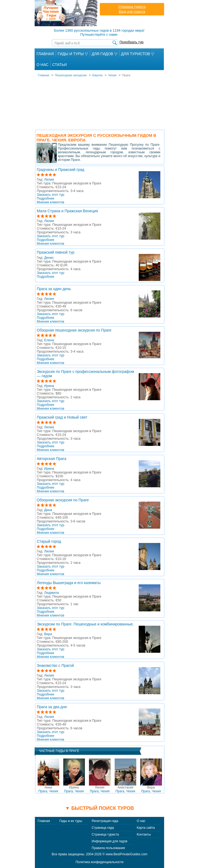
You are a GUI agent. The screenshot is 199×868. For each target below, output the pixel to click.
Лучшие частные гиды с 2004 (67, 13)
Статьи (59, 65)
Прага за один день (54, 289)
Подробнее (46, 198)
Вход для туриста (132, 12)
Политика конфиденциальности (99, 862)
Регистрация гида (105, 821)
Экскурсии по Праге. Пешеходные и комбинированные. (85, 624)
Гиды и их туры (71, 821)
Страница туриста (132, 7)
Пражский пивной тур (56, 252)
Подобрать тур (132, 42)
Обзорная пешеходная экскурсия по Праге (74, 330)
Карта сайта (146, 828)
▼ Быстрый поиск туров (99, 808)
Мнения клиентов (50, 202)
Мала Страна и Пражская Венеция (67, 211)
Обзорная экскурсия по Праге (63, 500)
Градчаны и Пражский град (61, 170)
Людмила (51, 593)
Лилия (49, 180)
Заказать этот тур (51, 195)
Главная (45, 54)
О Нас (42, 65)
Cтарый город (49, 541)
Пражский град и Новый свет (62, 417)
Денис (49, 258)
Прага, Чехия (48, 789)
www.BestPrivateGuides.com (127, 854)
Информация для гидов (110, 841)
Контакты (144, 834)
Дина (48, 510)
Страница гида (103, 828)
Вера (48, 634)
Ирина (49, 386)
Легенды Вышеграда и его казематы (69, 583)
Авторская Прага (52, 459)
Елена (49, 340)
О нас (141, 821)
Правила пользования (108, 848)
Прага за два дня (52, 707)
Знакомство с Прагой (55, 665)
